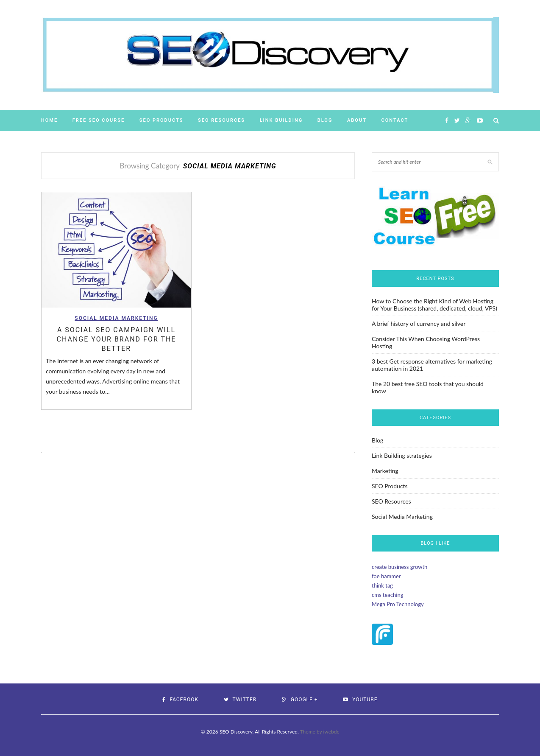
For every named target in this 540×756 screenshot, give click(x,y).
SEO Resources (221, 120)
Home (49, 120)
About (357, 120)
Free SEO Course (99, 120)
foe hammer (386, 576)
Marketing (385, 471)
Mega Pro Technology (398, 604)
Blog (325, 120)
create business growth (399, 567)
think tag (382, 585)
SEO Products (161, 120)
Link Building (281, 120)
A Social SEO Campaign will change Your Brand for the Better (117, 339)
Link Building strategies (402, 455)
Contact (395, 120)
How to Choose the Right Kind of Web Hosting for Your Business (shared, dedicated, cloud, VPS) (434, 305)
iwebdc (331, 732)
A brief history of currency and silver (419, 323)
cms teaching (387, 595)
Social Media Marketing (116, 318)
